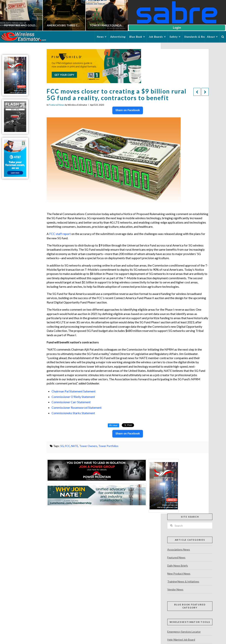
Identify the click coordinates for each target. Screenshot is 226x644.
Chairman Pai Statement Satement (74, 391)
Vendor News (175, 589)
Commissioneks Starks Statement (73, 413)
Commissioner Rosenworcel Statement (77, 407)
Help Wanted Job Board (181, 640)
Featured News (57, 105)
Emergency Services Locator (184, 632)
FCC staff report (60, 234)
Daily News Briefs (178, 566)
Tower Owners (88, 446)
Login (177, 28)
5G (62, 446)
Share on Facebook (128, 110)
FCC (67, 446)
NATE (75, 446)
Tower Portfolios (108, 446)
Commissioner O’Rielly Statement (73, 397)
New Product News (179, 573)
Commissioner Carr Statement (71, 402)
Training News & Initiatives (183, 581)
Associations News (179, 549)
